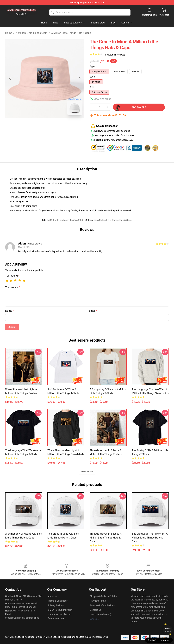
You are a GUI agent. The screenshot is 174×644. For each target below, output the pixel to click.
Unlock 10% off (168, 630)
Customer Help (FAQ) (101, 614)
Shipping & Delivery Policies (103, 596)
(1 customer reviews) (114, 55)
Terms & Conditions (58, 601)
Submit (12, 327)
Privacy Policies (56, 605)
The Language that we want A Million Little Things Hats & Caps (150, 538)
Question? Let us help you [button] (159, 640)
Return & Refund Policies (102, 605)
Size (92, 87)
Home (9, 33)
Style (92, 77)
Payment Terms (98, 601)
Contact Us (96, 610)
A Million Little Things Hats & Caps (71, 33)
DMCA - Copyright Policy (60, 610)
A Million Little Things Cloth (32, 33)
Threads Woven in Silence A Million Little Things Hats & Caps (106, 538)
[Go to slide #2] (53, 125)
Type (92, 66)
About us (53, 596)
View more (87, 472)
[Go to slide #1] (36, 125)
